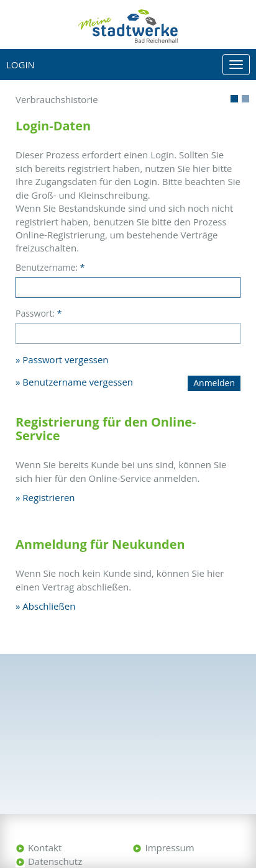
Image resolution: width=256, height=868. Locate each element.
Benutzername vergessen (78, 382)
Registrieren (48, 497)
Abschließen (49, 606)
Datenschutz (55, 861)
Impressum (169, 848)
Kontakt (45, 848)
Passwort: (39, 313)
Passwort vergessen (65, 359)
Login (21, 65)
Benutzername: (50, 267)
